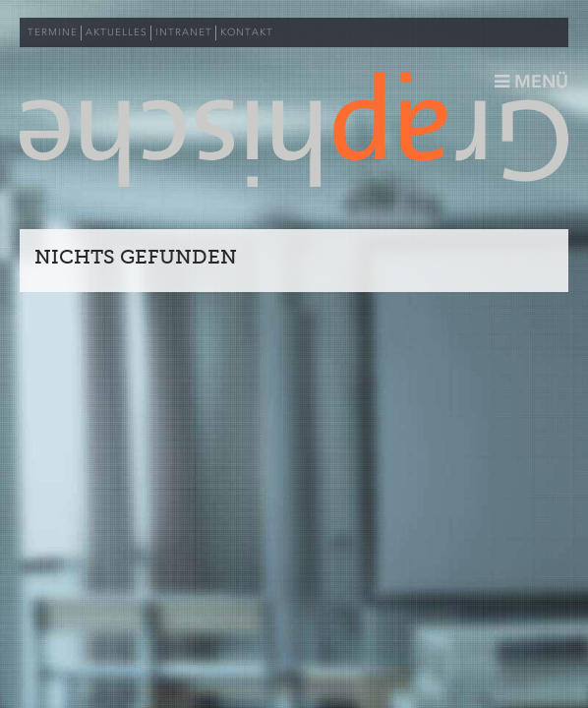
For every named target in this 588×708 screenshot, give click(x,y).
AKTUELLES (117, 32)
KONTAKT (247, 32)
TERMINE (53, 32)
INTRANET (184, 32)
